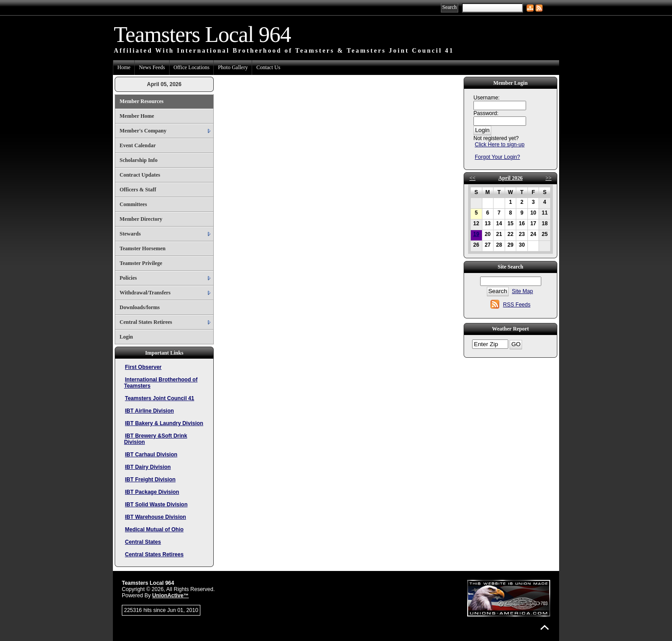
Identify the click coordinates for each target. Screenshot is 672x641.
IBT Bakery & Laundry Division (164, 423)
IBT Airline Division (149, 411)
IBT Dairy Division (148, 467)
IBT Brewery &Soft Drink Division (156, 439)
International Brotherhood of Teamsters (161, 383)
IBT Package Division (152, 492)
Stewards (130, 234)
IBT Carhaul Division (151, 455)
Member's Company (143, 131)
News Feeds (152, 67)
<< (473, 178)
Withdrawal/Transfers (145, 293)
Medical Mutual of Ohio (154, 529)
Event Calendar (138, 145)
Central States (143, 542)
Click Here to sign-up (500, 145)
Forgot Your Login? (497, 157)
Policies (128, 278)
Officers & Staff (138, 190)
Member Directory (141, 219)
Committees (133, 204)
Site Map (522, 291)
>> (548, 178)
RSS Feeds (516, 305)
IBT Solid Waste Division (156, 505)
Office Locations (192, 67)
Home (124, 67)
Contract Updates (140, 175)
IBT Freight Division (150, 480)
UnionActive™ (170, 596)
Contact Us (268, 67)
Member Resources (142, 101)
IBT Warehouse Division (156, 517)
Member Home (137, 116)
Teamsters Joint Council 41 (160, 398)
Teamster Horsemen (143, 248)
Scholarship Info (139, 160)
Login (126, 337)
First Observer (143, 367)
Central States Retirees (146, 322)
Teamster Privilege (141, 263)
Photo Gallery (233, 67)
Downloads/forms (140, 307)
